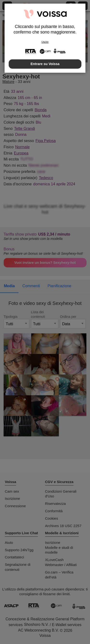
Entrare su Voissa (45, 64)
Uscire (45, 42)
